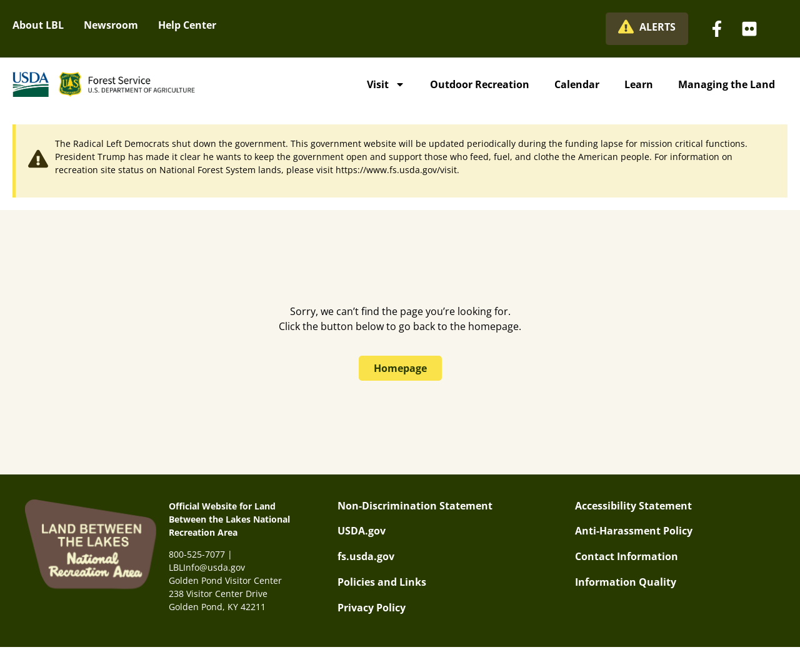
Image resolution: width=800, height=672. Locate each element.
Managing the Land (727, 84)
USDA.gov (362, 531)
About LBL (38, 25)
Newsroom (111, 25)
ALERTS (657, 27)
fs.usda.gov (366, 556)
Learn (639, 84)
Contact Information (627, 556)
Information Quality (626, 582)
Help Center (187, 25)
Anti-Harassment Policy (634, 531)
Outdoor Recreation (480, 84)
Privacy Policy (372, 608)
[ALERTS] (626, 27)
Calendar (577, 84)
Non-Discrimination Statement (415, 506)
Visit (386, 84)
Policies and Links (382, 582)
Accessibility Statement (633, 506)
